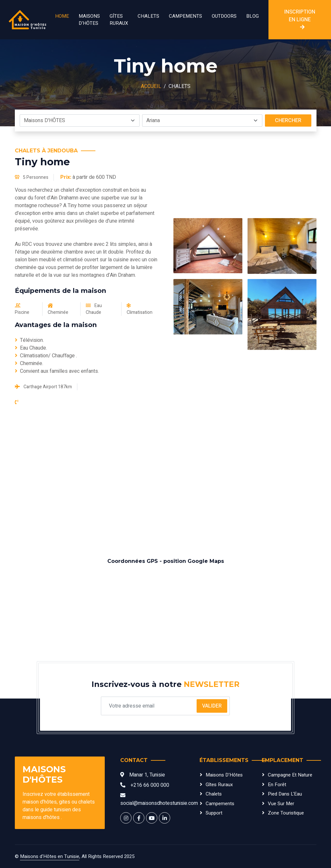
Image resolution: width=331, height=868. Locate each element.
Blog (253, 16)
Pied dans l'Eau (285, 794)
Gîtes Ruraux (119, 20)
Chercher (288, 121)
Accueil (151, 86)
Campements (185, 16)
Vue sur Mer (281, 804)
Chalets (148, 16)
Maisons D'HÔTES (89, 20)
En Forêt (277, 785)
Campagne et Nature (290, 775)
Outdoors (224, 16)
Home (62, 16)
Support (214, 813)
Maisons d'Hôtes (224, 775)
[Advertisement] (166, 482)
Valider (212, 706)
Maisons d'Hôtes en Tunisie (50, 856)
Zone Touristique (286, 813)
